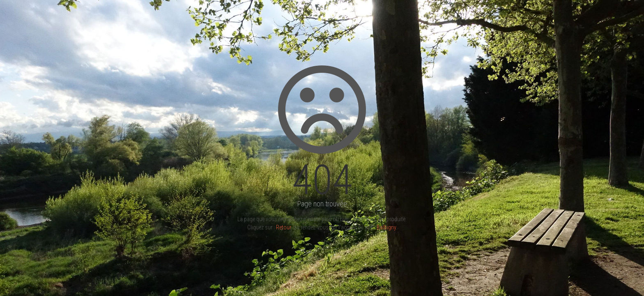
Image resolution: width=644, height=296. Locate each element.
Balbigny (386, 227)
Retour (283, 227)
